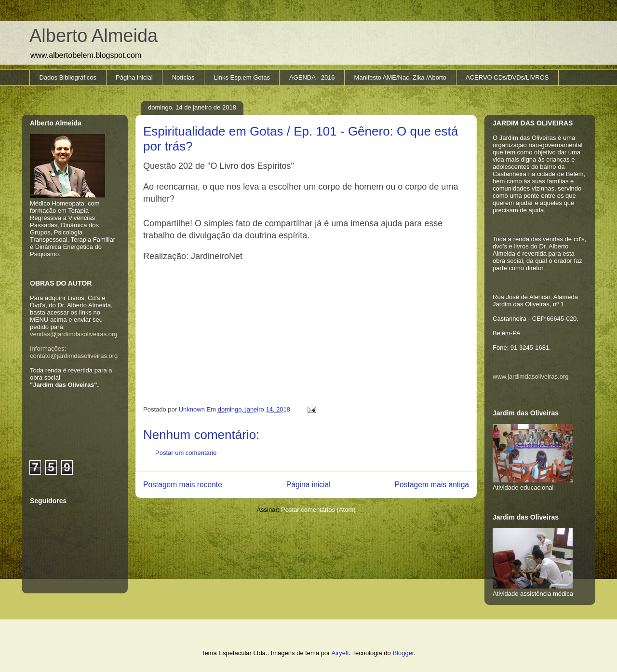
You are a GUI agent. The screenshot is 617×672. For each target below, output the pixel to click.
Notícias (183, 77)
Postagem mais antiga (432, 485)
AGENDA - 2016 (312, 77)
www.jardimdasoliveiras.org (531, 377)
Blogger (403, 653)
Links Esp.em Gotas (242, 77)
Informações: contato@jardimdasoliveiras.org (74, 352)
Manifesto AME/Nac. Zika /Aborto (400, 77)
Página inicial (134, 77)
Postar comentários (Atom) (318, 510)
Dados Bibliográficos (68, 77)
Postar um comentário (186, 453)
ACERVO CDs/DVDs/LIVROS (507, 77)
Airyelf (340, 653)
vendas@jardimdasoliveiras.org (74, 334)
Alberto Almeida (94, 36)
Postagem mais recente (183, 485)
